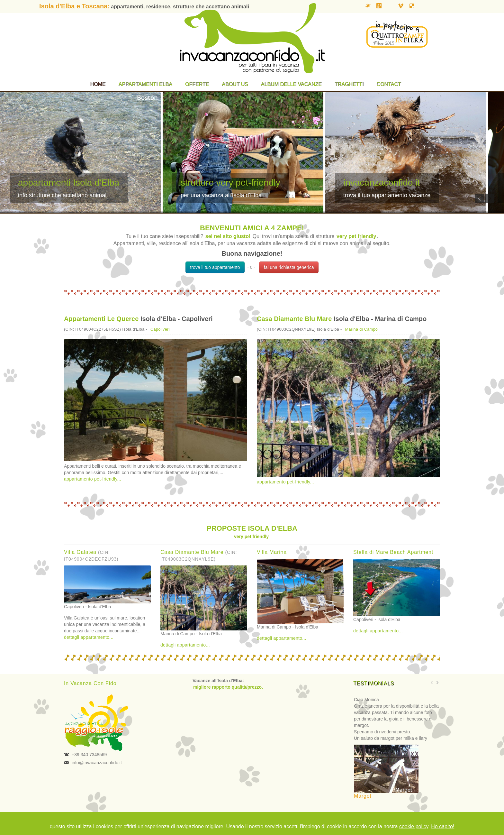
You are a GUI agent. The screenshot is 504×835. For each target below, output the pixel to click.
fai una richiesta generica (289, 267)
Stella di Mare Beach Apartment (393, 552)
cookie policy (414, 826)
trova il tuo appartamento (215, 267)
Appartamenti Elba (145, 84)
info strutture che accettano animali (63, 195)
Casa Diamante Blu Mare (294, 319)
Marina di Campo (362, 329)
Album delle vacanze (291, 84)
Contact (389, 84)
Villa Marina (272, 552)
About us (235, 84)
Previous (480, 198)
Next (490, 198)
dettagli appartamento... (89, 637)
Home (98, 84)
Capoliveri (160, 329)
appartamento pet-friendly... (93, 479)
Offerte (197, 84)
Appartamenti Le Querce (101, 319)
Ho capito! (443, 826)
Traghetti (349, 84)
